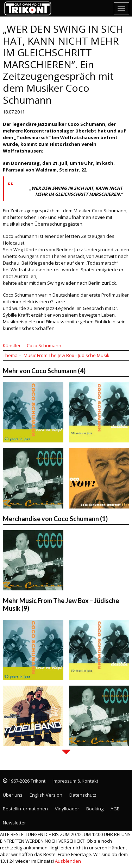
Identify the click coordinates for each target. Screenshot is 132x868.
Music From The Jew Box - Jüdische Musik (67, 355)
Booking (95, 809)
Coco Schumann (44, 345)
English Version (46, 795)
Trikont (30, 8)
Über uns (13, 795)
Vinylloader (67, 809)
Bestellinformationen (25, 809)
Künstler (12, 345)
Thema (10, 355)
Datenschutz (83, 795)
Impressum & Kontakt (75, 781)
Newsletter (14, 823)
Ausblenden (68, 861)
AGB (115, 809)
